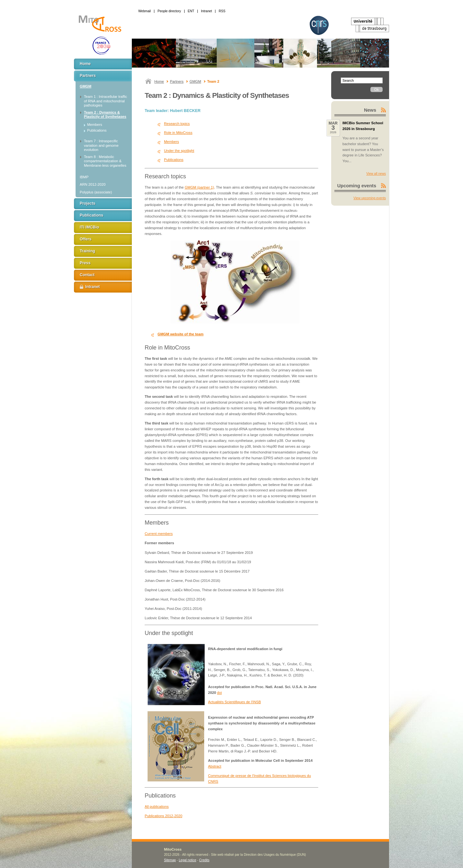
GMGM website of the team (181, 334)
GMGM (195, 81)
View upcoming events (370, 198)
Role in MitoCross (178, 133)
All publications (157, 807)
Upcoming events (357, 186)
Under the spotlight (179, 151)
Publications (174, 160)
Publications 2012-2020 (163, 816)
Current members (159, 534)
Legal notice (187, 860)
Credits (204, 860)
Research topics (177, 124)
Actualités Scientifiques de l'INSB (234, 702)
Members (172, 142)
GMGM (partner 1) (199, 187)
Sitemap (170, 860)
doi (219, 693)
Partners (177, 81)
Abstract (215, 766)
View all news (376, 174)
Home (159, 81)
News (370, 110)
